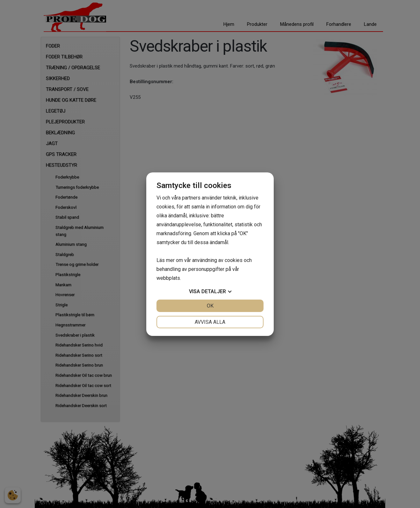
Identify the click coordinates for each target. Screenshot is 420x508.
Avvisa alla (210, 322)
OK (210, 306)
